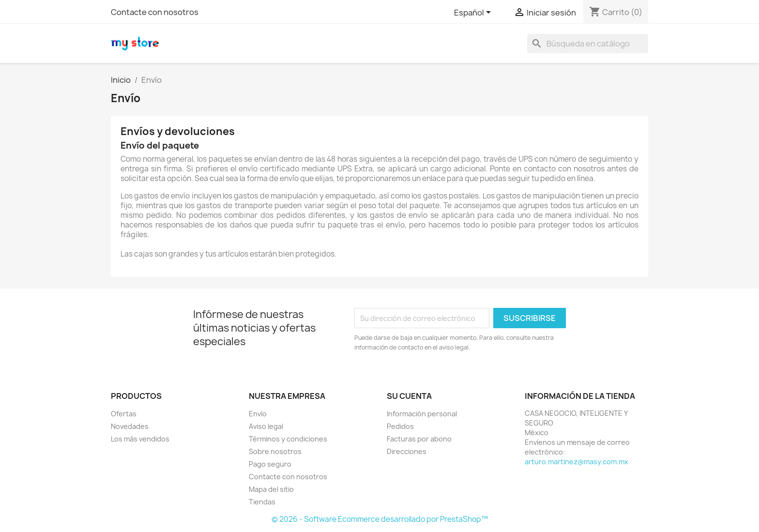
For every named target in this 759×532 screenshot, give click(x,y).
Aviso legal (266, 426)
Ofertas (124, 414)
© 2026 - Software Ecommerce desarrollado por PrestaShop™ (380, 519)
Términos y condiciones (288, 439)
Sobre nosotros (275, 451)
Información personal (422, 414)
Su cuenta (409, 396)
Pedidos (400, 426)
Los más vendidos (140, 439)
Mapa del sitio (271, 489)
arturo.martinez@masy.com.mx (577, 462)
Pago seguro (270, 464)
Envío (258, 414)
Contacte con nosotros (155, 12)
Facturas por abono (419, 439)
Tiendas (262, 502)
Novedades (130, 426)
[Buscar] (588, 44)
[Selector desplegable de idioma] (474, 13)
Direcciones (407, 451)
